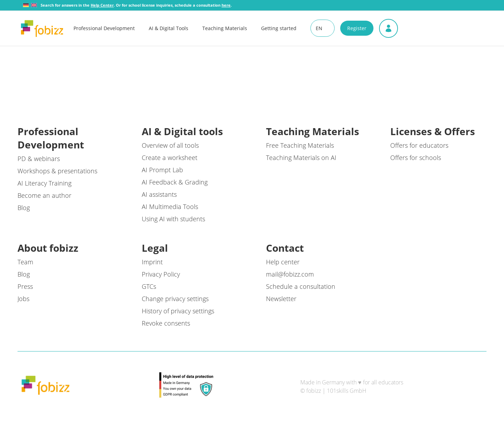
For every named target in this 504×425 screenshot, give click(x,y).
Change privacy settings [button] (175, 299)
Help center (283, 262)
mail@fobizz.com (290, 274)
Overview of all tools (170, 145)
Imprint (152, 262)
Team (25, 262)
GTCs (149, 286)
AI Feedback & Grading (175, 182)
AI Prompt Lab (162, 170)
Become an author (44, 195)
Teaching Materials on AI (301, 158)
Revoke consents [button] (166, 323)
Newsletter (281, 299)
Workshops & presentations (57, 171)
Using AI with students (173, 219)
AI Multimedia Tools (170, 207)
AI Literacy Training (44, 183)
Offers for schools (416, 158)
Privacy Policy (161, 274)
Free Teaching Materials (300, 145)
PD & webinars (39, 159)
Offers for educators (419, 145)
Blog (24, 208)
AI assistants (159, 194)
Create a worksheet (170, 158)
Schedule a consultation (301, 286)
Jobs (23, 299)
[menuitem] (111, 28)
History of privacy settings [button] (178, 311)
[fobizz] (42, 28)
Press (25, 286)
